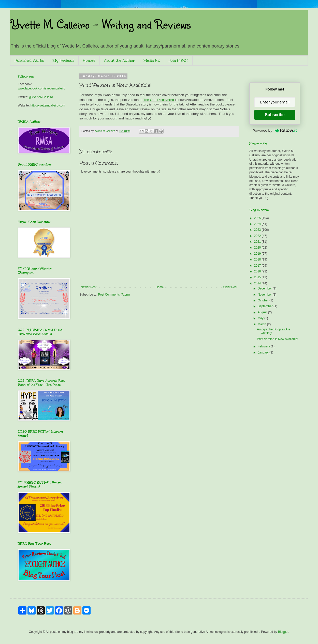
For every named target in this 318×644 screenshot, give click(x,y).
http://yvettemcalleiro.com (48, 105)
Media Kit (152, 61)
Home (160, 287)
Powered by (275, 130)
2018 (258, 259)
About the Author (119, 61)
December (265, 288)
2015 (258, 277)
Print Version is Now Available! (278, 339)
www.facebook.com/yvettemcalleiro (42, 88)
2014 (258, 283)
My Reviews (63, 61)
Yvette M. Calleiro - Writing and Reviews (100, 24)
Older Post (230, 287)
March (262, 324)
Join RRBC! (178, 61)
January (264, 352)
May (261, 318)
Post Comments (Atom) (114, 295)
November (265, 295)
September (266, 306)
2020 (258, 248)
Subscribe (275, 115)
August (263, 312)
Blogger (283, 632)
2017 (258, 266)
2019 (258, 254)
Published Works (29, 61)
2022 (258, 236)
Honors (89, 61)
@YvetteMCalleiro (41, 97)
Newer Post (89, 287)
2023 (258, 230)
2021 (258, 242)
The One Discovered (159, 100)
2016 (258, 271)
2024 (258, 224)
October (264, 300)
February (264, 346)
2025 (258, 218)
